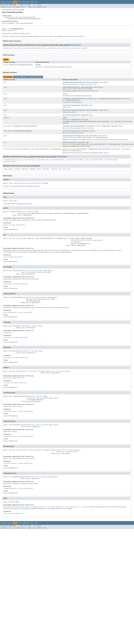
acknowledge (67, 87)
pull (64, 149)
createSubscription (69, 99)
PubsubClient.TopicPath (79, 48)
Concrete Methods (36, 77)
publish (65, 142)
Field (13, 7)
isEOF (64, 118)
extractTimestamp (29, 160)
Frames (22, 5)
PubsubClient (12, 30)
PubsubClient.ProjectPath (12, 48)
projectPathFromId (42, 160)
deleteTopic (67, 115)
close (64, 94)
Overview (3, 2)
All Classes (38, 5)
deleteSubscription (69, 110)
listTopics (66, 131)
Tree (20, 2)
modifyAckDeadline (69, 136)
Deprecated (26, 2)
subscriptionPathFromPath (94, 160)
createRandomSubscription (12, 160)
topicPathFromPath (10, 162)
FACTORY (38, 65)
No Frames (28, 5)
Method (23, 7)
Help (36, 2)
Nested (8, 7)
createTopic (67, 105)
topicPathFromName (111, 160)
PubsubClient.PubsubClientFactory (35, 48)
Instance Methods (21, 77)
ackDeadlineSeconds (69, 82)
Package (10, 2)
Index (32, 2)
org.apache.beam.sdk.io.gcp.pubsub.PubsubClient (20, 17)
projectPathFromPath (57, 160)
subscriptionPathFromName (75, 160)
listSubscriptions (69, 126)
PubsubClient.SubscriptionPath (59, 48)
